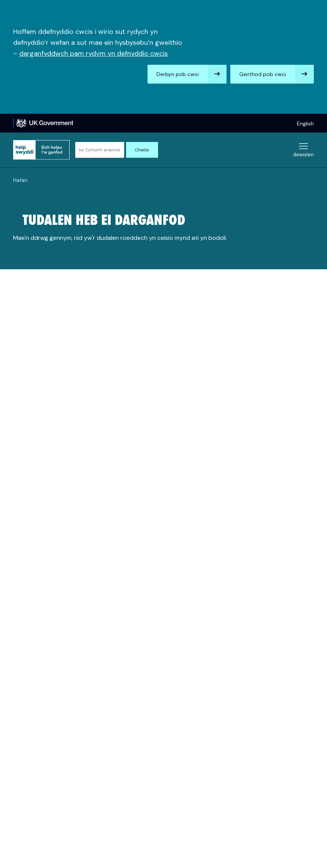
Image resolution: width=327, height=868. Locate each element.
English (305, 124)
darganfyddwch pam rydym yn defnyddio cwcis (94, 53)
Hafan (20, 180)
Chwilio (142, 150)
